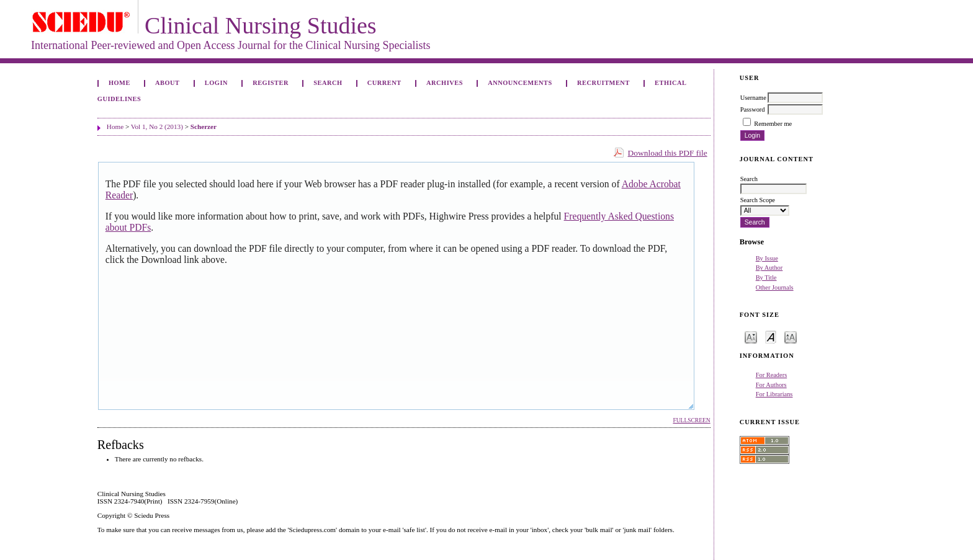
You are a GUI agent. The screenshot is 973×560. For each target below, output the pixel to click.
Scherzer (204, 127)
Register (271, 83)
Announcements (520, 83)
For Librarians (774, 394)
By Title (766, 278)
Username (753, 98)
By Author (769, 268)
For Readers (772, 375)
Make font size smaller (751, 336)
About (168, 83)
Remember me (773, 124)
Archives (445, 83)
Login (216, 83)
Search (328, 83)
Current (384, 83)
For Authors (771, 385)
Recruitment (603, 83)
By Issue (767, 258)
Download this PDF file (668, 153)
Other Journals (775, 287)
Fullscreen (691, 420)
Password (753, 109)
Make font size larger (791, 336)
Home (119, 83)
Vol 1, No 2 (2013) (157, 127)
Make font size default (771, 336)
